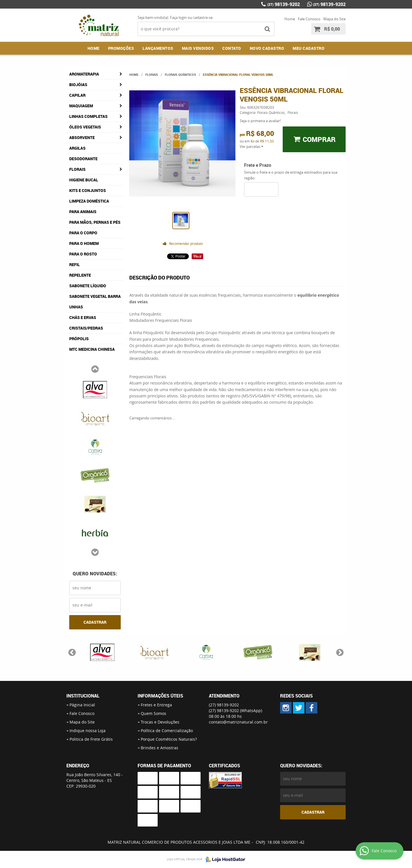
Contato (232, 48)
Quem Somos (153, 713)
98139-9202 (284, 4)
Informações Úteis (160, 696)
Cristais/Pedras (86, 328)
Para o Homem (84, 243)
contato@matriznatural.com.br (238, 722)
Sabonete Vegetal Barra (95, 296)
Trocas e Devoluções (160, 722)
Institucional (83, 696)
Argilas (77, 148)
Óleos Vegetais (85, 127)
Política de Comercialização (167, 731)
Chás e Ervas (83, 317)
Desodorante (83, 159)
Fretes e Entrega (156, 705)
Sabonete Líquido (88, 286)
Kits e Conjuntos (88, 190)
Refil (75, 264)
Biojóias (78, 85)
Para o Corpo (83, 233)
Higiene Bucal (84, 180)
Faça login (178, 17)
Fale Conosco (309, 19)
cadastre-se (203, 17)
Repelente (80, 275)
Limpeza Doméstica (89, 201)
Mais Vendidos (198, 48)
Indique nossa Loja (88, 731)
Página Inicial (82, 705)
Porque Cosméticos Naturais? (169, 739)
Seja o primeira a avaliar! (260, 121)
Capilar (77, 95)
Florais (77, 169)
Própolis (79, 339)
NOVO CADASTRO (267, 48)
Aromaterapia (84, 74)
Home (290, 19)
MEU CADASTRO (309, 48)
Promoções (121, 48)
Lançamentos (158, 48)
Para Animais (83, 212)
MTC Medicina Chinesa (92, 349)
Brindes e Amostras (160, 748)
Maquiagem (81, 106)
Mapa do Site (334, 19)
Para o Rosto (83, 254)
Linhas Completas (88, 116)
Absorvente (82, 137)
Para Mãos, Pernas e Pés (95, 222)
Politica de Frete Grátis (91, 739)
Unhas (76, 307)
